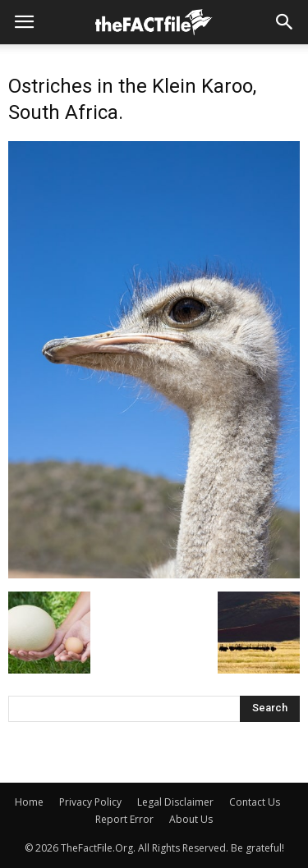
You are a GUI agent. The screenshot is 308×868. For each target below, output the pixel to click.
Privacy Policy (90, 802)
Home (29, 802)
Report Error (124, 819)
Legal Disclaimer (175, 802)
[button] (285, 22)
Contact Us (255, 802)
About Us (191, 819)
